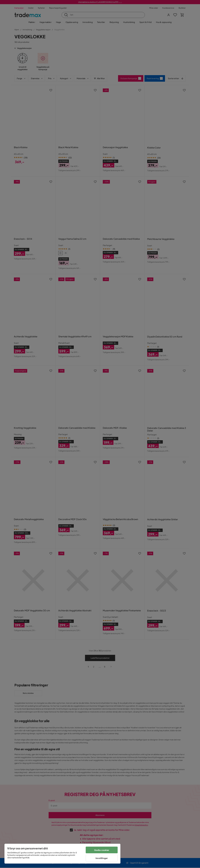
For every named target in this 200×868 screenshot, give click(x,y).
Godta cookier (102, 850)
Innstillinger (102, 858)
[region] (62, 854)
